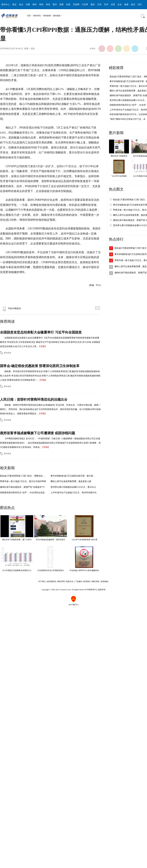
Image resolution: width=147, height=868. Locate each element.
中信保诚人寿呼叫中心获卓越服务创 (84, 570)
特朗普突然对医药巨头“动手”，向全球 (128, 105)
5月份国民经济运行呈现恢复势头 (51, 570)
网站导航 (96, 581)
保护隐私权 (51, 581)
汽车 (99, 5)
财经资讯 (37, 16)
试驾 (113, 5)
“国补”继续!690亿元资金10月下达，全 (128, 119)
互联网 (76, 5)
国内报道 (57, 16)
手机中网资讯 (11, 309)
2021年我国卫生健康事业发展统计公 (17, 570)
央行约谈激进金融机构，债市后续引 (51, 540)
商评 (35, 5)
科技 (68, 5)
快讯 (48, 5)
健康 (126, 5)
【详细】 (42, 346)
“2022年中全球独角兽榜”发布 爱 (84, 540)
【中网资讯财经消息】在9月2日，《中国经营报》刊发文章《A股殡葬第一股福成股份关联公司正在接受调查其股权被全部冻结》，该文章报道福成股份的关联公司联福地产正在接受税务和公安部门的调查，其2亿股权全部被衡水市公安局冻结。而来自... (50, 443)
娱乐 (133, 5)
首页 (29, 16)
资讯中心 (6, 5)
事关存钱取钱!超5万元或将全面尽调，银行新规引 (74, 476)
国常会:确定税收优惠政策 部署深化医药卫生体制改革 (40, 366)
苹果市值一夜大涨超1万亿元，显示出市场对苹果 (23, 481)
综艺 (140, 5)
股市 (55, 5)
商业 (14, 5)
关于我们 (42, 581)
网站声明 (61, 581)
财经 (41, 5)
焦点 (21, 5)
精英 (62, 5)
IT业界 (85, 5)
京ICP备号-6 (74, 605)
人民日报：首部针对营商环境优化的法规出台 (34, 399)
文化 (120, 5)
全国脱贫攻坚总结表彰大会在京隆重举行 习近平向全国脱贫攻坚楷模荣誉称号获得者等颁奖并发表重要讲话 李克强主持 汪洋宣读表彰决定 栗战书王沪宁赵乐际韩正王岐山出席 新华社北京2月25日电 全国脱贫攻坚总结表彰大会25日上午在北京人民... (50, 342)
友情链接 (104, 581)
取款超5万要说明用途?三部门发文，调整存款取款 (24, 476)
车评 (106, 5)
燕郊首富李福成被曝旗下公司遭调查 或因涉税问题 (38, 433)
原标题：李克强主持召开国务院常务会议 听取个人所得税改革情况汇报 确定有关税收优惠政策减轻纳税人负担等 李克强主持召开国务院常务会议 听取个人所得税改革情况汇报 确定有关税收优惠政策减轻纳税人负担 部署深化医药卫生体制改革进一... (50, 376)
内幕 (28, 5)
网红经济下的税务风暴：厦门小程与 (17, 540)
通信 (93, 5)
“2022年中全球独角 (119, 176)
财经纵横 (47, 16)
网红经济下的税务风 (119, 156)
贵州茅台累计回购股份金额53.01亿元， (128, 100)
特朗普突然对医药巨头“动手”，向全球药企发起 (22, 493)
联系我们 (87, 581)
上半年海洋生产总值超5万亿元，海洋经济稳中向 (74, 493)
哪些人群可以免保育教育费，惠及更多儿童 (71, 481)
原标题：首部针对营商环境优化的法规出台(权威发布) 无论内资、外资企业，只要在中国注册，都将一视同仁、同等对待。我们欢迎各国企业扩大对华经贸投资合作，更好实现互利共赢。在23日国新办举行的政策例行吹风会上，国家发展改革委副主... (50, 409)
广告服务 (78, 581)
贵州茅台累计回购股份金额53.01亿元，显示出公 (73, 487)
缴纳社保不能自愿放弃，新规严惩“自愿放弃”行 (22, 487)
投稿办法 (70, 581)
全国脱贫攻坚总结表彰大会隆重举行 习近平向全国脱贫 (41, 332)
